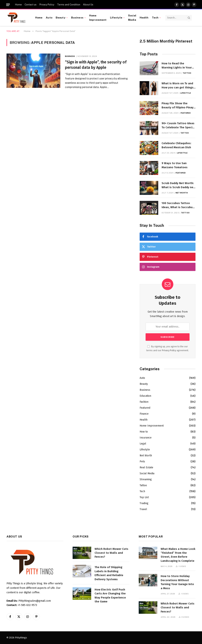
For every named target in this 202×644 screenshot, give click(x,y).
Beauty (61, 18)
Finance (144, 414)
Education (145, 396)
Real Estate (146, 467)
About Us (88, 5)
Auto (49, 18)
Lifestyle (116, 18)
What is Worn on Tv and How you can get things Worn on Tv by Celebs (178, 86)
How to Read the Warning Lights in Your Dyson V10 (177, 66)
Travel (143, 509)
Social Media (132, 18)
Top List (144, 497)
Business (77, 18)
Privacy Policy (47, 5)
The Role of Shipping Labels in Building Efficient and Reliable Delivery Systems (109, 573)
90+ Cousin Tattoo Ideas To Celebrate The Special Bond (178, 126)
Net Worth (182, 193)
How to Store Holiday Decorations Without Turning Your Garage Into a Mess (177, 582)
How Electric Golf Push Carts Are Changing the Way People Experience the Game (110, 596)
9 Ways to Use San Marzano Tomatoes (175, 165)
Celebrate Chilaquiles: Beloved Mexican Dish (176, 145)
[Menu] (8, 5)
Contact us (31, 5)
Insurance (146, 438)
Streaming (146, 479)
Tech (155, 18)
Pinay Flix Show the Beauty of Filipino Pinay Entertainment (178, 106)
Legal (143, 444)
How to (144, 432)
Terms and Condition (69, 5)
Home (18, 5)
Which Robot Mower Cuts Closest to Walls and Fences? (111, 553)
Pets (142, 462)
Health (144, 18)
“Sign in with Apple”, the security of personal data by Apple (96, 65)
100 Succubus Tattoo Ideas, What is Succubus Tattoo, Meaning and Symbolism (178, 205)
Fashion (144, 402)
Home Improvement (98, 18)
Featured (186, 113)
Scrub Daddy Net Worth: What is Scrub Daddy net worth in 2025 (178, 185)
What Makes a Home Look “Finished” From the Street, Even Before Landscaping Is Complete (178, 555)
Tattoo (187, 73)
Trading (144, 503)
